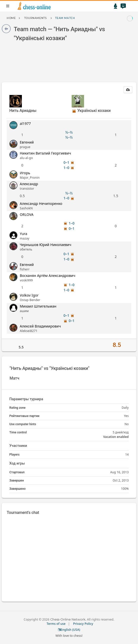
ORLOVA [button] (27, 214)
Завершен (17, 480)
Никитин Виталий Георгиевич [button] (46, 153)
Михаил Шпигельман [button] (38, 306)
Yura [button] (24, 234)
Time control (18, 432)
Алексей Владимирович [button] (40, 326)
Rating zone (18, 408)
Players (15, 454)
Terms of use (56, 624)
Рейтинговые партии (24, 416)
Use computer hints (23, 424)
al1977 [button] (25, 123)
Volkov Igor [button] (29, 295)
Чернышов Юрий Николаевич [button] (46, 245)
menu (8, 6)
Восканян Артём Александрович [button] (48, 276)
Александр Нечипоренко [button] (41, 203)
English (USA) (69, 630)
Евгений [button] (27, 142)
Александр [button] (29, 184)
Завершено (18, 489)
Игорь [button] (25, 173)
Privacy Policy (83, 624)
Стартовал (17, 472)
